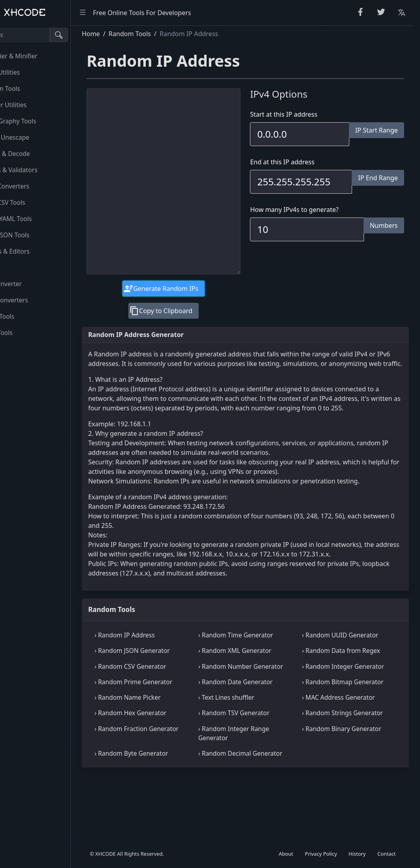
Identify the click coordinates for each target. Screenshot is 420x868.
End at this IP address (301, 162)
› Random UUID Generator (353, 664)
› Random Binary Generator (339, 789)
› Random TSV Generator (259, 760)
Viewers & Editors (33, 251)
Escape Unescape (33, 137)
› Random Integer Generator (340, 700)
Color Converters (33, 300)
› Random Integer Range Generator (259, 789)
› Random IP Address (162, 664)
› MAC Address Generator (351, 745)
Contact (387, 854)
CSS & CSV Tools (31, 202)
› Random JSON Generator (169, 679)
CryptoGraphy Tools (37, 121)
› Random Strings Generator (340, 765)
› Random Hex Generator (168, 760)
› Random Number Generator (250, 700)
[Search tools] (45, 35)
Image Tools (26, 316)
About (286, 854)
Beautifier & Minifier (37, 56)
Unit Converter (30, 284)
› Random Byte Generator (169, 810)
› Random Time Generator (261, 664)
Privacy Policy (321, 854)
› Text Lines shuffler (251, 745)
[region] (54, 447)
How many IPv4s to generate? (313, 210)
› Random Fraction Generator (158, 789)
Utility (17, 268)
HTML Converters (33, 186)
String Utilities (29, 72)
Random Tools (29, 89)
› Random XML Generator (260, 679)
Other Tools (25, 333)
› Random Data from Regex (354, 679)
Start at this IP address (303, 114)
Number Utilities (32, 105)
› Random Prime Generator (171, 720)
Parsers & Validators (37, 170)
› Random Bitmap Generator (340, 724)
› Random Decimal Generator (250, 814)
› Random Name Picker (165, 745)
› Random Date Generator (260, 720)
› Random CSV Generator (168, 695)
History (357, 854)
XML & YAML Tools (35, 219)
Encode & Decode (34, 154)
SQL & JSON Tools (33, 235)
